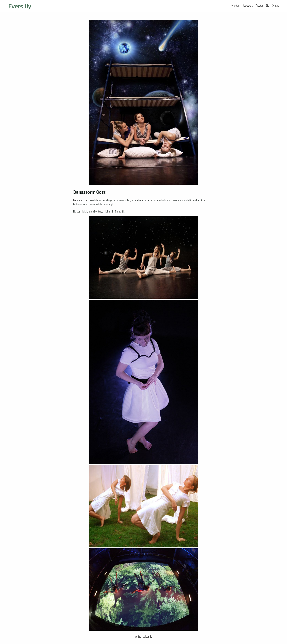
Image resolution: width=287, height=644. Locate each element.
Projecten (235, 5)
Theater (259, 5)
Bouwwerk (248, 5)
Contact (276, 5)
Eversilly (20, 6)
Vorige (138, 637)
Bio (268, 5)
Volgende (148, 637)
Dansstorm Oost (81, 200)
